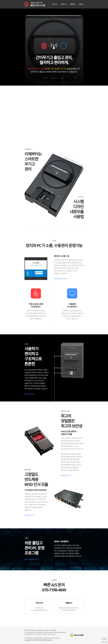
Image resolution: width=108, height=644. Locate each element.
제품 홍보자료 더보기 (60, 279)
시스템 (78, 202)
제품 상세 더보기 (29, 394)
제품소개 (64, 4)
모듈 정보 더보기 (66, 475)
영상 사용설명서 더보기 (32, 559)
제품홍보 (73, 4)
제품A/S (81, 4)
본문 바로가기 (0, 0)
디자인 (78, 207)
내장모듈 (77, 212)
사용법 (78, 217)
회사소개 (55, 4)
